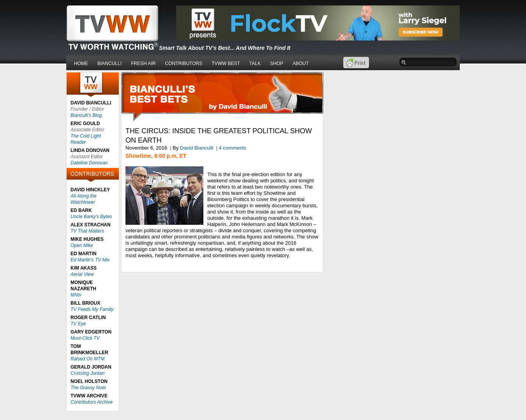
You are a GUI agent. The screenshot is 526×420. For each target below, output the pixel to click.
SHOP (277, 64)
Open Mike (82, 245)
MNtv (76, 295)
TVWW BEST (226, 64)
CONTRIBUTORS (184, 64)
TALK (255, 64)
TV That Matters (87, 231)
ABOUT (301, 64)
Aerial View (82, 274)
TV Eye (78, 324)
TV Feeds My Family (92, 309)
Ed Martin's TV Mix (90, 260)
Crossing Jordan (87, 373)
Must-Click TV (85, 338)
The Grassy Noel (88, 388)
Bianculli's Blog (86, 115)
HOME (81, 64)
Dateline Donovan (89, 163)
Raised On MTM (87, 359)
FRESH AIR (143, 64)
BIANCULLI (109, 64)
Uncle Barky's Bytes (91, 217)
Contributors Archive (92, 402)
